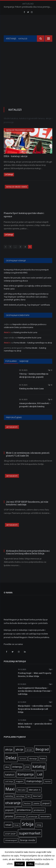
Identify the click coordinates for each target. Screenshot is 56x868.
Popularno (11, 369)
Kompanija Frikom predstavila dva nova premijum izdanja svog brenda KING (29, 7)
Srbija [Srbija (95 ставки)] (28, 832)
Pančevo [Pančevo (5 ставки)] (27, 811)
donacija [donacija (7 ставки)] (33, 766)
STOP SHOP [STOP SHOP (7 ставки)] (10, 841)
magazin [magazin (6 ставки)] (19, 789)
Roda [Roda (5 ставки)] (17, 833)
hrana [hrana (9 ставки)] (43, 766)
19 (50, 378)
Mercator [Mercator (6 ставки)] (22, 797)
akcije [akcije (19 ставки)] (19, 757)
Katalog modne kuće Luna (25, 340)
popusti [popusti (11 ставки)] (9, 817)
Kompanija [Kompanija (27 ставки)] (26, 782)
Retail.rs (7, 340)
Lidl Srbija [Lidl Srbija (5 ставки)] (9, 789)
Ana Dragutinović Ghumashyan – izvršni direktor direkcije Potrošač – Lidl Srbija (35, 698)
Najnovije (24, 369)
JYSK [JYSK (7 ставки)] (27, 775)
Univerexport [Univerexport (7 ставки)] (11, 848)
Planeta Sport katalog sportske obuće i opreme (24, 222)
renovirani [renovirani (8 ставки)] (45, 824)
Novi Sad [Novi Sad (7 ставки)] (37, 804)
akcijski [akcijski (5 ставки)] (29, 757)
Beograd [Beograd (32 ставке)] (42, 757)
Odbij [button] (30, 864)
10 (50, 407)
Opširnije (9, 182)
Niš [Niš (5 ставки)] (29, 804)
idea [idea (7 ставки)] (7, 775)
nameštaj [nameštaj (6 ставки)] (9, 803)
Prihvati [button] (20, 864)
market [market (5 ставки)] (48, 789)
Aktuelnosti (12, 434)
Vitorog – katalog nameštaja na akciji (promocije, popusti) (34, 383)
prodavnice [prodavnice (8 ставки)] (39, 818)
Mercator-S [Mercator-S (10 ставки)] (35, 797)
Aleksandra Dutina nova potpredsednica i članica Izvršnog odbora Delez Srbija (28, 560)
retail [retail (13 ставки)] (8, 832)
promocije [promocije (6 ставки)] (33, 824)
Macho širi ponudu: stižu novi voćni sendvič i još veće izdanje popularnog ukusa (28, 287)
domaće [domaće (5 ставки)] (23, 766)
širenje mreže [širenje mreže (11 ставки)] (28, 848)
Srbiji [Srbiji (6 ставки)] (39, 832)
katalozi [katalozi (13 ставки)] (10, 782)
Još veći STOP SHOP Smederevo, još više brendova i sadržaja (27, 511)
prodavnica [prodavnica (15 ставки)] (24, 817)
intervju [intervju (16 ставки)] (17, 774)
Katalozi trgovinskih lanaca (19, 137)
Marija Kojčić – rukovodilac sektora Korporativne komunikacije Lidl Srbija (35, 716)
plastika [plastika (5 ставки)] (37, 811)
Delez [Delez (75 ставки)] (11, 765)
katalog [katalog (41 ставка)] (39, 774)
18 (50, 392)
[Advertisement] (28, 79)
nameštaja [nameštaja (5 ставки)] (20, 804)
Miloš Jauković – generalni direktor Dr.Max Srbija (35, 733)
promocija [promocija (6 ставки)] (21, 824)
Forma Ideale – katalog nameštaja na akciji (33, 350)
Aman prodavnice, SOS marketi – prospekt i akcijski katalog (35, 412)
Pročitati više (42, 864)
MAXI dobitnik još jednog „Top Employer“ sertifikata (27, 312)
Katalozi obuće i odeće (17, 194)
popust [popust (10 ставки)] (46, 811)
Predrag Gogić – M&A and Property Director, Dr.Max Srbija (35, 682)
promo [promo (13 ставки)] (9, 824)
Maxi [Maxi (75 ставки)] (10, 796)
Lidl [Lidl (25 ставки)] (40, 782)
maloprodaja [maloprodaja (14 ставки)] (34, 789)
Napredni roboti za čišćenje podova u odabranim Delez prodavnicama (25, 333)
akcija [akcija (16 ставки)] (9, 757)
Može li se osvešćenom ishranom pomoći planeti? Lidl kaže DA (28, 462)
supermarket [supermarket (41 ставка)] (30, 841)
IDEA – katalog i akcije (16, 164)
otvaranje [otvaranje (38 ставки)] (13, 810)
